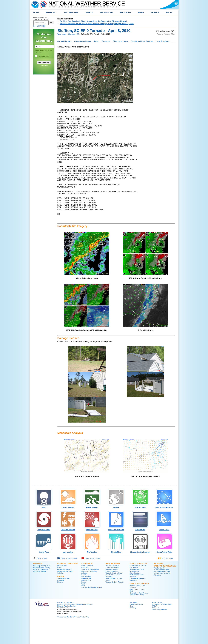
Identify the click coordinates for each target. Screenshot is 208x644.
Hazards (38, 586)
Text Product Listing (137, 616)
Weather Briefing (92, 551)
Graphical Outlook (40, 593)
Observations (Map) (65, 591)
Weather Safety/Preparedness (165, 587)
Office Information (139, 605)
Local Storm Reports (41, 591)
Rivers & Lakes (92, 528)
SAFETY (89, 12)
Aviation (84, 595)
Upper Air (133, 598)
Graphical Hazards (68, 551)
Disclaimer (133, 624)
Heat (83, 607)
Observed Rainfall (112, 591)
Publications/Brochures (162, 593)
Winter (84, 606)
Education (157, 597)
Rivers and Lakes (120, 41)
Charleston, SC (74, 34)
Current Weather (68, 528)
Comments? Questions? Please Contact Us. (73, 639)
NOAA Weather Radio (164, 573)
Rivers (60, 589)
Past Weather (113, 586)
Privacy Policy (44, 65)
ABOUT (169, 12)
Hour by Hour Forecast (164, 528)
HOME (36, 12)
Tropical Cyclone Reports (115, 604)
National (60, 604)
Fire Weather (92, 573)
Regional (61, 602)
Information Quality (136, 626)
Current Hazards (64, 41)
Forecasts (106, 41)
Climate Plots (116, 573)
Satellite (116, 528)
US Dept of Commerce (65, 624)
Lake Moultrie (68, 573)
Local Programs (163, 41)
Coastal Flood (44, 573)
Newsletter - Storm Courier (139, 615)
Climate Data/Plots (112, 589)
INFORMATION (106, 12)
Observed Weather (112, 587)
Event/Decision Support (138, 587)
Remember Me (43, 56)
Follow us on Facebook (67, 580)
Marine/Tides (62, 587)
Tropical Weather (44, 551)
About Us (133, 609)
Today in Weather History (115, 595)
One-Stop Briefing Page (42, 587)
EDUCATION (126, 12)
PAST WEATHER (71, 12)
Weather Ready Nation (162, 595)
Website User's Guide (137, 607)
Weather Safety (159, 590)
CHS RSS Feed (166, 580)
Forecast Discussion (116, 551)
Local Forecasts (87, 587)
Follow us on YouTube (91, 580)
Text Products (140, 551)
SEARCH (155, 12)
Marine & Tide (164, 551)
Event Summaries (112, 593)
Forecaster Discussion (89, 593)
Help (131, 628)
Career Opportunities (160, 631)
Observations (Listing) (65, 593)
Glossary (133, 630)
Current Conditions (82, 41)
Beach (84, 597)
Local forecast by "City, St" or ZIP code (41, 19)
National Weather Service (67, 628)
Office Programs (139, 586)
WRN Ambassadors (137, 597)
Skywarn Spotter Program (140, 573)
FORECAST (51, 12)
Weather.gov (62, 34)
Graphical (85, 589)
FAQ (131, 613)
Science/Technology (137, 591)
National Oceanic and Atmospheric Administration (75, 626)
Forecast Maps (140, 528)
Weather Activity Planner (90, 591)
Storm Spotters (135, 595)
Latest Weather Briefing (42, 589)
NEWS (141, 12)
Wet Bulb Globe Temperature (92, 609)
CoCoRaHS (134, 589)
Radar (96, 41)
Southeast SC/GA (64, 600)
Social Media (134, 593)
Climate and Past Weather (142, 41)
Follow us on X (40, 580)
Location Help (40, 26)
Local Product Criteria (137, 611)
